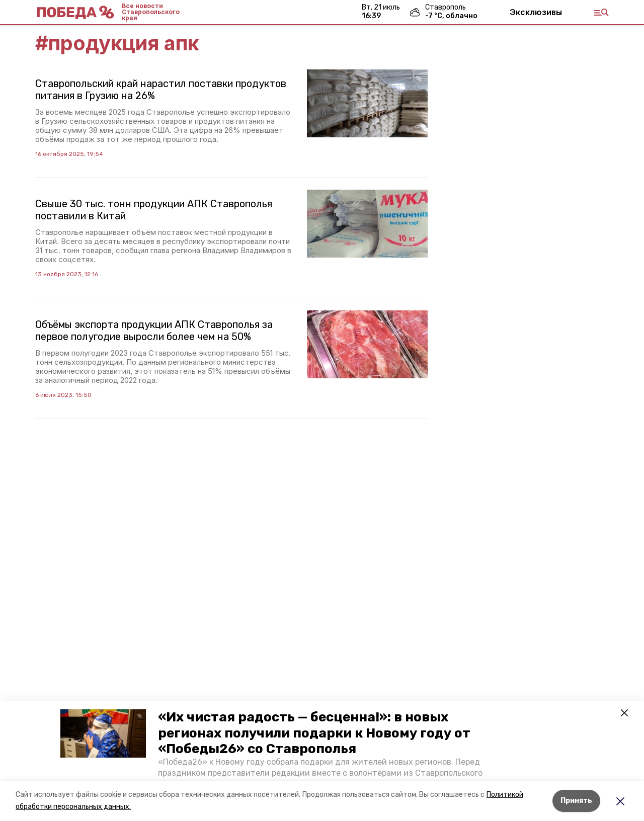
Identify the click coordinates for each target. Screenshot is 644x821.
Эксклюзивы (536, 12)
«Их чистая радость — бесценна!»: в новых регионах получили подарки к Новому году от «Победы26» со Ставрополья (314, 733)
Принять (576, 801)
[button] (103, 733)
